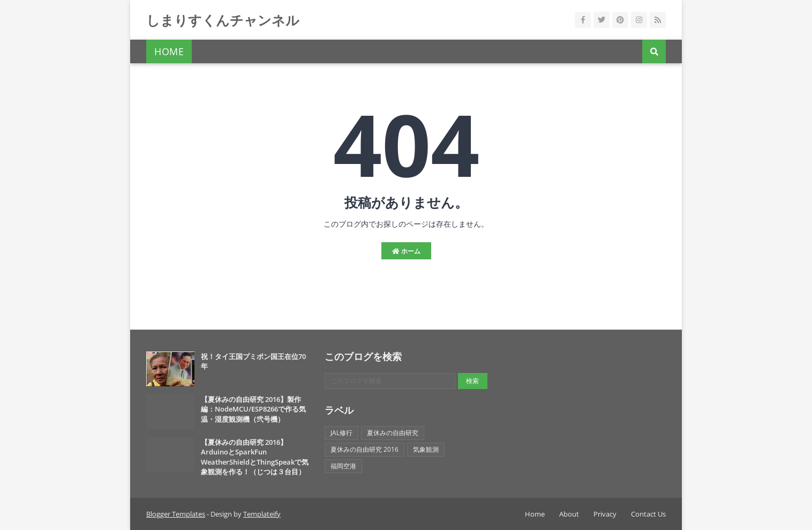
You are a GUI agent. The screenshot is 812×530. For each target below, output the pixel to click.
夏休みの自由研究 (393, 433)
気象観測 (426, 449)
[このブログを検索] (390, 381)
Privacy (605, 514)
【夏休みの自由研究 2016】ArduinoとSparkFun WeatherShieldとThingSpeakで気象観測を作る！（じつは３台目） (255, 457)
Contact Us (648, 514)
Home (535, 514)
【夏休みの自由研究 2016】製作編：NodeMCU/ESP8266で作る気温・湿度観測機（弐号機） (253, 409)
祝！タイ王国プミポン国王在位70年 (253, 361)
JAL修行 (341, 433)
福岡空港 (343, 466)
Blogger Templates (176, 514)
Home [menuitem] (169, 51)
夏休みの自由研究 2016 (364, 449)
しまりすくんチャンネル (223, 20)
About (569, 514)
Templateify (262, 514)
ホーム (406, 251)
